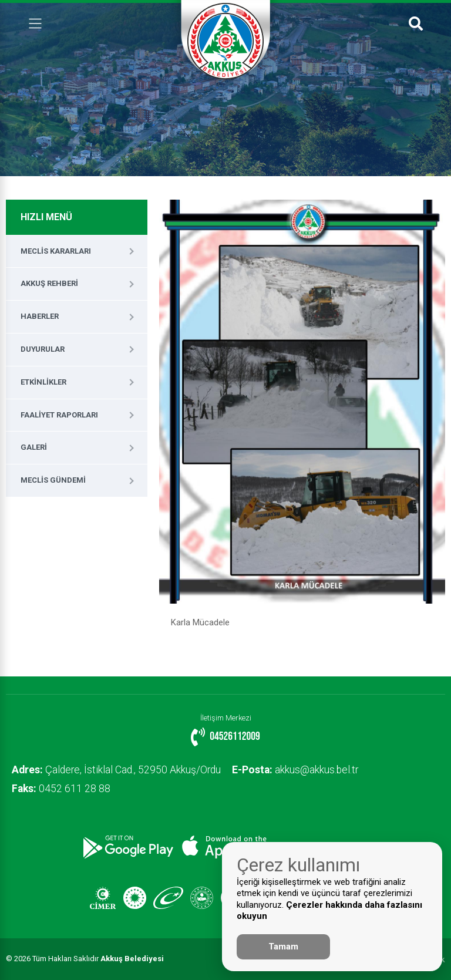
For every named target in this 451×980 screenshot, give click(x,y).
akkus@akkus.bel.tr (296, 770)
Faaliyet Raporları (59, 415)
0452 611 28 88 (61, 789)
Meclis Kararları (56, 251)
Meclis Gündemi (53, 480)
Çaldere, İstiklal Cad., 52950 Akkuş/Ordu (116, 770)
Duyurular (43, 349)
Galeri (34, 447)
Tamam (283, 947)
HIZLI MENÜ (46, 217)
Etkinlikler (43, 382)
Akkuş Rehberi (49, 283)
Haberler (40, 316)
